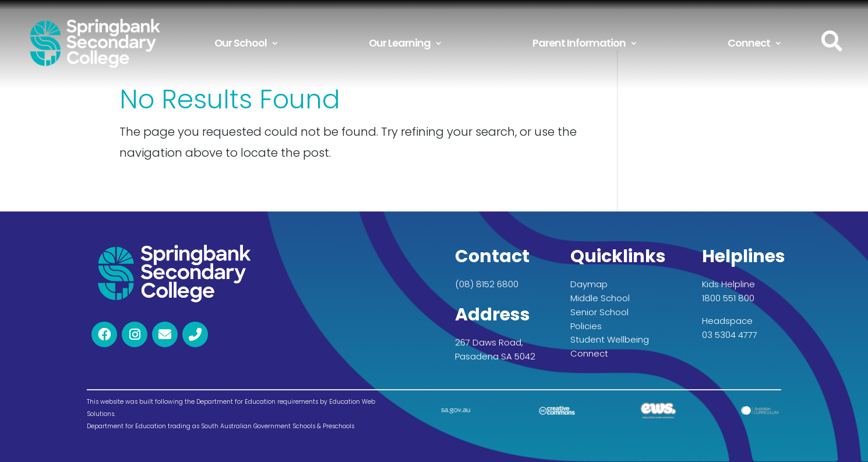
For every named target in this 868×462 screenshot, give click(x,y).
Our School (241, 43)
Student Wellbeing (610, 339)
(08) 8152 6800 (487, 284)
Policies (586, 326)
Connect (749, 43)
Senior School (599, 312)
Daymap (589, 284)
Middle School (600, 298)
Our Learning (400, 43)
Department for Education (126, 426)
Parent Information (579, 43)
